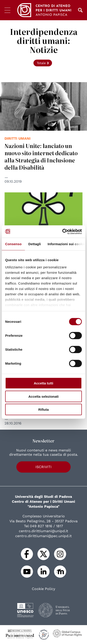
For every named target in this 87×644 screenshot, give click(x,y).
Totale (43, 63)
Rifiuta (44, 410)
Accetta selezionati (43, 396)
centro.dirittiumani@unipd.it (43, 531)
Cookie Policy (43, 589)
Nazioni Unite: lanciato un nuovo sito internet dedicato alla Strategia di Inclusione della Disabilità (41, 156)
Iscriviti (43, 467)
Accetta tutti (44, 383)
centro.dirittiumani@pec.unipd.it (43, 536)
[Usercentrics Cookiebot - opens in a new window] (62, 231)
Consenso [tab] (13, 244)
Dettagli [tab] (35, 244)
